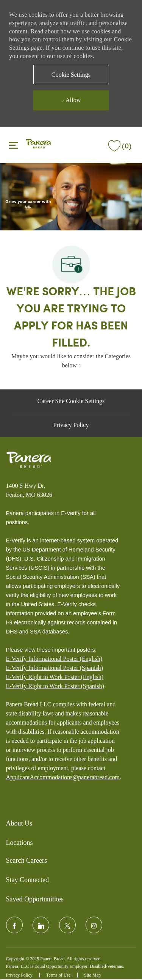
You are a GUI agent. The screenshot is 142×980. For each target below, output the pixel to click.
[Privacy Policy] (71, 425)
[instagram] (94, 925)
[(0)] (119, 144)
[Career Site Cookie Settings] (71, 401)
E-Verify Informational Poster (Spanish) (55, 668)
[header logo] (38, 144)
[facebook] (14, 925)
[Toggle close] (14, 145)
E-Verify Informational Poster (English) (54, 659)
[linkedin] (41, 925)
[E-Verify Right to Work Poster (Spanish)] (55, 686)
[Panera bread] (29, 460)
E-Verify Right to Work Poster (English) (55, 677)
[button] (71, 75)
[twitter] (67, 925)
